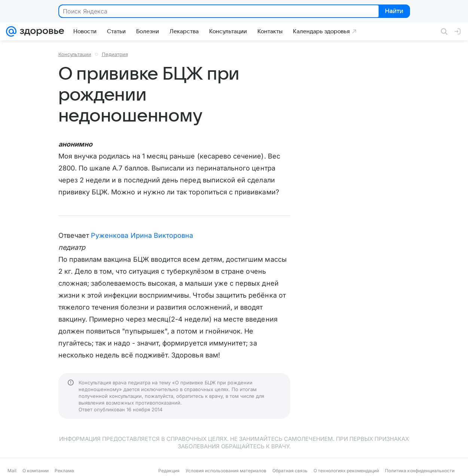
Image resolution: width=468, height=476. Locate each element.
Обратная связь (290, 471)
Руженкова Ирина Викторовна (142, 235)
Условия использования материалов (226, 471)
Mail (12, 471)
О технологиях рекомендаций (346, 471)
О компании (36, 471)
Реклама (64, 471)
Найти (394, 12)
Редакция (169, 471)
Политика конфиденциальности (420, 471)
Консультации (75, 54)
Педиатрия (115, 54)
